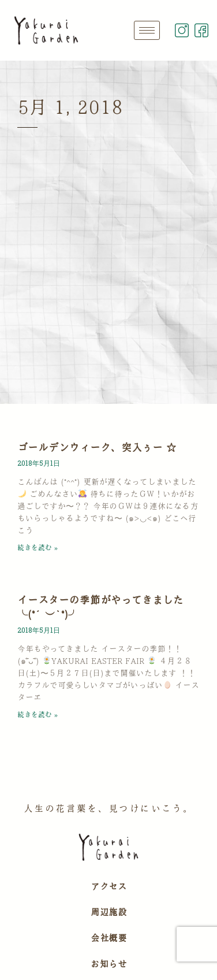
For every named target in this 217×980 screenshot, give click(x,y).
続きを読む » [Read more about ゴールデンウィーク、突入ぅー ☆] (38, 547)
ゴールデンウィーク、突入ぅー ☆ (97, 447)
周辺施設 (108, 912)
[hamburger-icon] (147, 30)
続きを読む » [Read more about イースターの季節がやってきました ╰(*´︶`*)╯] (38, 714)
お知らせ (108, 964)
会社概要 (108, 938)
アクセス (108, 886)
